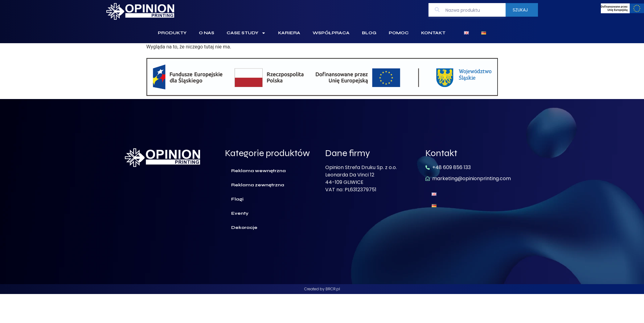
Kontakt (433, 33)
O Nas (207, 33)
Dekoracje (244, 228)
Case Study (246, 33)
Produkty (172, 33)
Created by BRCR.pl (322, 289)
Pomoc (399, 33)
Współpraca (331, 33)
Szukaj (520, 10)
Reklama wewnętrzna (258, 171)
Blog (369, 33)
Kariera (289, 33)
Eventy (240, 213)
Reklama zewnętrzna (258, 185)
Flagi (237, 199)
